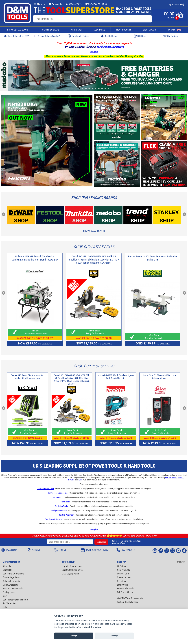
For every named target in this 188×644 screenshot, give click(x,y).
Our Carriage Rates (11, 577)
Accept (74, 636)
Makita (168, 477)
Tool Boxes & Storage (53, 519)
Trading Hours (9, 592)
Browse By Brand (50, 30)
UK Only (174, 30)
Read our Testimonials (13, 589)
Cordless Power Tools (46, 489)
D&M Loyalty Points (71, 574)
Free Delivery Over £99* (17, 36)
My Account (176, 5)
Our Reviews (171, 36)
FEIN (80, 480)
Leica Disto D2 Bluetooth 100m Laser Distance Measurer (160, 377)
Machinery (57, 497)
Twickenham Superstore (110, 47)
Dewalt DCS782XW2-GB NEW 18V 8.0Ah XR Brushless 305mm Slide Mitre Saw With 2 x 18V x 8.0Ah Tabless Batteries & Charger (94, 260)
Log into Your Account (72, 566)
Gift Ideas (140, 36)
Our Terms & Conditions (13, 574)
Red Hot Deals (109, 36)
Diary (5, 596)
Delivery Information (12, 581)
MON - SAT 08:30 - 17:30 (96, 4)
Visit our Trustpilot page (128, 602)
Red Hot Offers (124, 574)
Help (5, 607)
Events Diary (149, 30)
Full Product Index (125, 592)
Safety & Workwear (66, 515)
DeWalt (174, 477)
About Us (39, 4)
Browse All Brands (94, 231)
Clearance (99, 30)
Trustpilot (94, 51)
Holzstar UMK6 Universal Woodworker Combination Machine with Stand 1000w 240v (35, 258)
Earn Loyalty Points (78, 36)
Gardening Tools (61, 506)
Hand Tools (65, 502)
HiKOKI (71, 480)
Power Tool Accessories (58, 493)
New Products (124, 30)
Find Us (60, 550)
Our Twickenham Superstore (15, 600)
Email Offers (123, 585)
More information (92, 627)
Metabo (181, 477)
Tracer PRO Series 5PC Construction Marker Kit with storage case (28, 377)
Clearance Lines (124, 577)
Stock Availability (10, 585)
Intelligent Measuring (59, 510)
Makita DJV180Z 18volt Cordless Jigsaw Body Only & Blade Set (116, 377)
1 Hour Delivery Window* (47, 36)
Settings (114, 636)
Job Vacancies (9, 603)
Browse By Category (19, 30)
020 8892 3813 (73, 4)
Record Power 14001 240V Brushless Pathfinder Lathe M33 (153, 258)
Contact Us (55, 4)
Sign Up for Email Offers (73, 570)
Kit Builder (77, 30)
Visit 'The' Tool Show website (130, 598)
